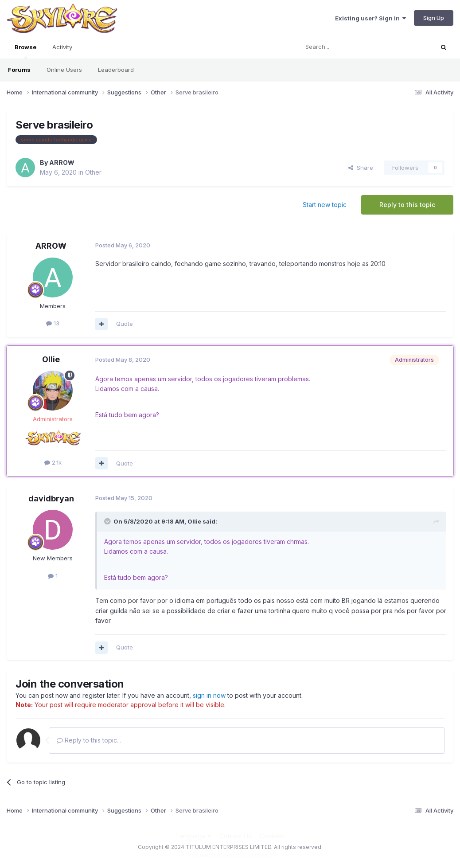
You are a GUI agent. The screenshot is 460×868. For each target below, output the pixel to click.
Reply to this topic (407, 205)
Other (93, 172)
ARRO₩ (62, 162)
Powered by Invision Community (230, 855)
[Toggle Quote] (108, 521)
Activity (62, 47)
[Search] (343, 47)
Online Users (64, 70)
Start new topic (325, 205)
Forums (19, 70)
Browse (25, 51)
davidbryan (51, 499)
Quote (125, 324)
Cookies (272, 836)
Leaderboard (116, 70)
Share (361, 168)
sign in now (209, 695)
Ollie (51, 359)
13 (53, 323)
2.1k (53, 462)
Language (194, 836)
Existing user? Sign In (370, 18)
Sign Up (434, 18)
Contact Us (235, 836)
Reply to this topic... (89, 740)
